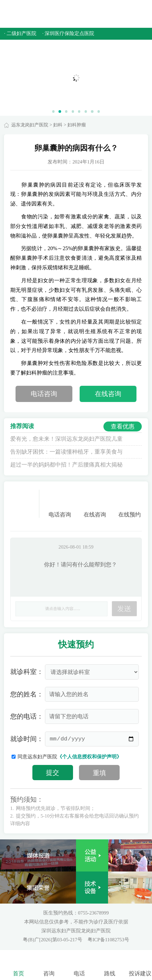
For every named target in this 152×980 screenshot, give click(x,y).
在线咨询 (108, 394)
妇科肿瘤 (77, 125)
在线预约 (130, 504)
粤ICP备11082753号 (108, 940)
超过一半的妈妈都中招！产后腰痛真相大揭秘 (66, 465)
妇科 (58, 125)
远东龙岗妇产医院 (30, 125)
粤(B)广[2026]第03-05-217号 (53, 940)
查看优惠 (123, 426)
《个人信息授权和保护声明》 (89, 757)
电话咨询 (44, 394)
